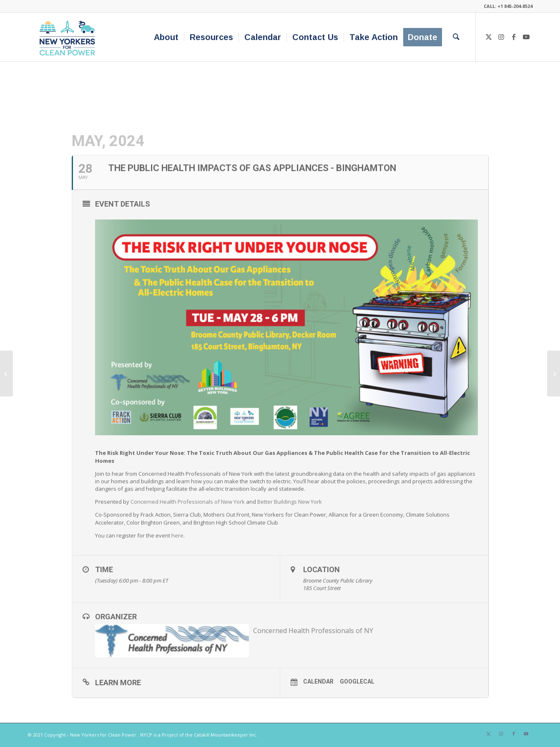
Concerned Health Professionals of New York (188, 502)
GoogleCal (357, 681)
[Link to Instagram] (501, 37)
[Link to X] (489, 37)
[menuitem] (166, 37)
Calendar (318, 681)
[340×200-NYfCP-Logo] (69, 37)
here (177, 535)
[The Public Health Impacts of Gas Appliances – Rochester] (6, 373)
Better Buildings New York (290, 502)
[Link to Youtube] (526, 37)
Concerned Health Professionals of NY (313, 631)
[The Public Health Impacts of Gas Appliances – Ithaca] (554, 373)
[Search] (456, 37)
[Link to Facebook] (514, 37)
